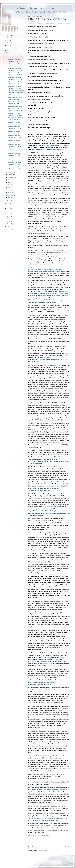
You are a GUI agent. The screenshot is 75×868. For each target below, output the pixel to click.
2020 (8, 51)
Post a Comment (32, 844)
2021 (8, 48)
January (10, 198)
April (10, 190)
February (11, 195)
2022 (8, 45)
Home (50, 847)
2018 (8, 203)
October (10, 175)
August (10, 180)
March (10, 193)
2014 (8, 214)
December (11, 53)
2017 (8, 206)
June (10, 185)
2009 (8, 226)
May (10, 187)
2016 (8, 208)
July (9, 182)
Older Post (68, 847)
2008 (8, 229)
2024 (8, 40)
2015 (8, 211)
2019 (8, 201)
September (11, 177)
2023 (8, 43)
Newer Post (31, 847)
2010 (8, 224)
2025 (8, 38)
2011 (8, 221)
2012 (8, 219)
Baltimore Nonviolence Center (36, 8)
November (11, 172)
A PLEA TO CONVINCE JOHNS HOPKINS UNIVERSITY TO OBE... (17, 93)
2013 (8, 216)
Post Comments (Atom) (41, 850)
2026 (8, 35)
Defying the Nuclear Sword (15, 106)
